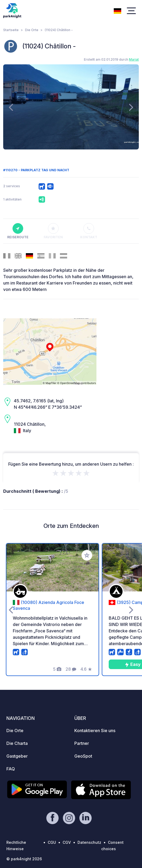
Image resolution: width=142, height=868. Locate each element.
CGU (52, 842)
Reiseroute (18, 231)
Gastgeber (17, 756)
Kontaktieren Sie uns (95, 731)
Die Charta (17, 743)
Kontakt (89, 231)
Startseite (11, 30)
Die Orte (32, 30)
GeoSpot (83, 756)
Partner (82, 743)
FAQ (11, 769)
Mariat (134, 59)
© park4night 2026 (24, 859)
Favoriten (53, 231)
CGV (67, 842)
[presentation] (11, 107)
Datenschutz (89, 842)
